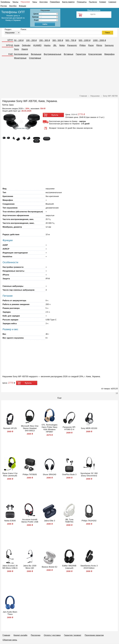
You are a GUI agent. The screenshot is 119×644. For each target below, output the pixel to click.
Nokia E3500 (10, 521)
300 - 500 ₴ (58, 40)
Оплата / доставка (52, 635)
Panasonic (72, 45)
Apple (17, 45)
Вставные (69, 54)
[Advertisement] (59, 78)
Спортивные (35, 58)
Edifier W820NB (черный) (69, 567)
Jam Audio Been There (10, 613)
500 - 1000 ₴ (85, 40)
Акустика (43, 2)
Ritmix (99, 45)
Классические (95, 54)
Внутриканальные (53, 54)
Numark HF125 (10, 428)
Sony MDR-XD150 (89, 428)
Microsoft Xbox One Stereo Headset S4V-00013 (30, 428)
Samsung (109, 45)
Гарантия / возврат (73, 635)
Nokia (62, 45)
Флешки (22, 6)
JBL (55, 45)
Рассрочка (36, 635)
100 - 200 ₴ (31, 40)
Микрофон (109, 54)
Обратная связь (10, 640)
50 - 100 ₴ (19, 40)
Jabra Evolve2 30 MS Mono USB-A (10, 567)
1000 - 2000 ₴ (99, 40)
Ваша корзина (94, 10)
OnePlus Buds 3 (69, 474)
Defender (26, 45)
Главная (6, 635)
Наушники (25, 2)
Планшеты (82, 2)
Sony (16, 49)
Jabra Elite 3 (50, 521)
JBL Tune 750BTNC (69, 521)
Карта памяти (68, 2)
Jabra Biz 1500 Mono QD (30, 567)
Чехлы (15, 2)
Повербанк (55, 2)
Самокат (112, 2)
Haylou (47, 45)
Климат (103, 2)
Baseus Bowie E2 (49, 567)
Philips (83, 45)
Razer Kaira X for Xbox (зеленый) (10, 474)
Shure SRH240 (50, 474)
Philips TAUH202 (89, 521)
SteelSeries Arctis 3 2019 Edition (89, 567)
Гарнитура (81, 54)
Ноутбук (13, 6)
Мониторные (20, 58)
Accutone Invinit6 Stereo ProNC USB (30, 521)
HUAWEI (37, 45)
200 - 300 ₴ (44, 40)
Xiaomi (25, 49)
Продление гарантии (94, 635)
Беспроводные (21, 54)
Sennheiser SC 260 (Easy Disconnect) (89, 474)
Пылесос (93, 2)
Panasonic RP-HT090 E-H (69, 428)
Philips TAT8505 (30, 474)
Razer (91, 45)
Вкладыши (36, 54)
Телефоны (5, 2)
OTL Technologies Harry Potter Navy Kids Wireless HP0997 (50, 428)
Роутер (4, 6)
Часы (35, 2)
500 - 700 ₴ (71, 40)
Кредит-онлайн (20, 635)
